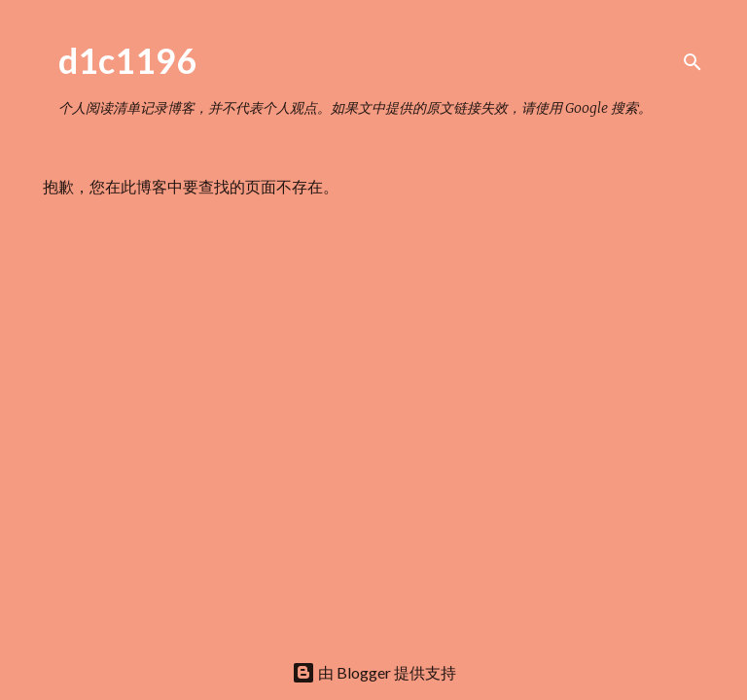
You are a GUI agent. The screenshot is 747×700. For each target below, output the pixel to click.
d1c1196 (127, 60)
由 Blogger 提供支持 (374, 672)
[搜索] (693, 62)
